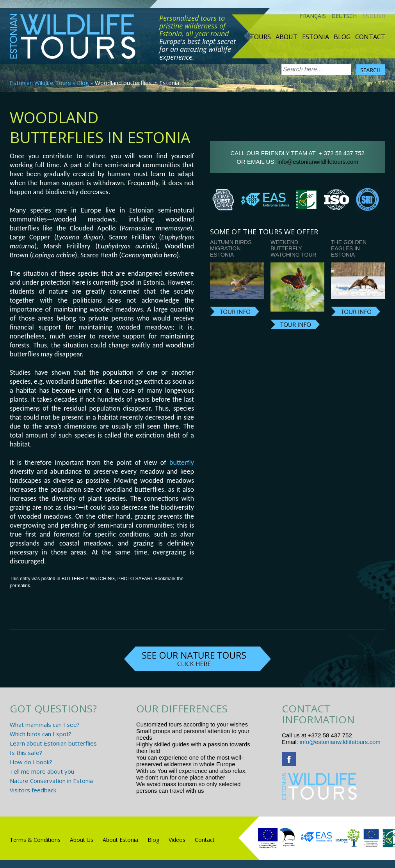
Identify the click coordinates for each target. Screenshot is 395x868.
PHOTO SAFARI (135, 579)
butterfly (182, 462)
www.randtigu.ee (227, 791)
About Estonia (120, 840)
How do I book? (31, 762)
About (286, 37)
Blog (342, 37)
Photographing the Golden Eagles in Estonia (355, 245)
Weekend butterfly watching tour (294, 248)
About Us (82, 840)
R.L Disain (27, 864)
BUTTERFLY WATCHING (88, 579)
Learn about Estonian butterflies (53, 743)
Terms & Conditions (35, 840)
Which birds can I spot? (41, 734)
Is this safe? (26, 753)
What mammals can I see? (45, 725)
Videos (177, 840)
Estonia (316, 37)
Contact (370, 37)
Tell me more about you (42, 771)
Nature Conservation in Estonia (51, 781)
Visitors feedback (33, 790)
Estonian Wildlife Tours (40, 83)
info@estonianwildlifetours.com (318, 162)
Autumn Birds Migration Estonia (231, 248)
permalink (20, 586)
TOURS (260, 37)
